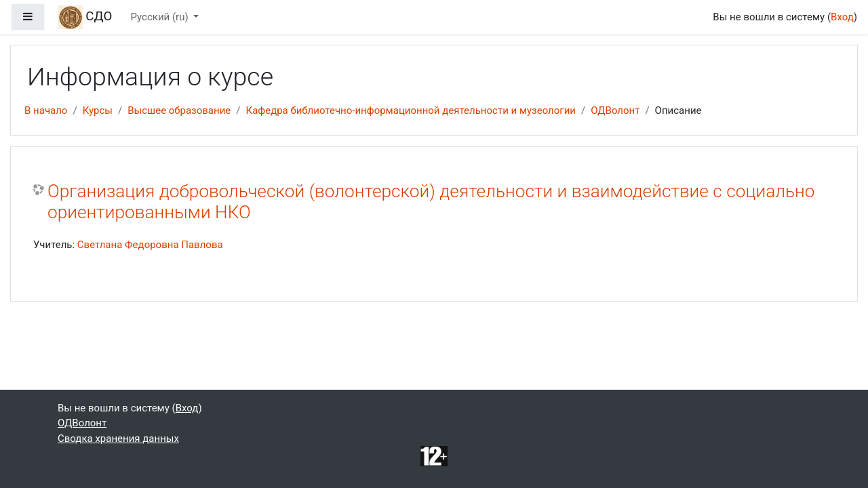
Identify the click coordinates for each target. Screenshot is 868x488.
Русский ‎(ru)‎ (161, 17)
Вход (842, 17)
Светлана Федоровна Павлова (150, 245)
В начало (46, 110)
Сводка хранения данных (118, 439)
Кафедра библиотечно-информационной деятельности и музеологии (411, 110)
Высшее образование (179, 110)
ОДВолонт (615, 110)
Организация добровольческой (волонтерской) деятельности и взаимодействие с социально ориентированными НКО (431, 202)
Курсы (98, 110)
